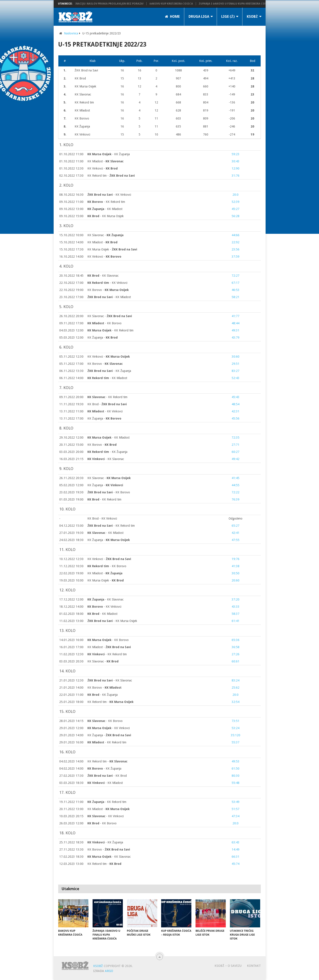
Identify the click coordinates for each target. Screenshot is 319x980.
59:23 (236, 154)
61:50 (236, 769)
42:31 (236, 411)
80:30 (236, 776)
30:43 (236, 161)
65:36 (236, 640)
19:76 (236, 559)
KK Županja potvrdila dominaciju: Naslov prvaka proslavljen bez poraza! (100, 4)
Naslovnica (71, 33)
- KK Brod (107, 776)
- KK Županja (109, 154)
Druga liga (199, 17)
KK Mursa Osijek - (112, 249)
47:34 (236, 816)
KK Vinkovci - (103, 168)
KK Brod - (107, 404)
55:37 (236, 742)
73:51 (236, 721)
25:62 (236, 688)
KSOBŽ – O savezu (228, 966)
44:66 (236, 235)
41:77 (236, 316)
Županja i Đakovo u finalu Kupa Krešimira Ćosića (246, 4)
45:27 (236, 209)
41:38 (236, 566)
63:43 (236, 842)
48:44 (236, 323)
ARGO (109, 971)
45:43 (236, 397)
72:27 (236, 276)
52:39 (236, 202)
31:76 (236, 176)
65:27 (236, 526)
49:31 (236, 330)
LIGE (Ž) (228, 17)
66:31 (236, 857)
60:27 (236, 452)
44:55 (236, 485)
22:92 (236, 242)
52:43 (236, 378)
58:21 (236, 297)
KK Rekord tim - (111, 176)
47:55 (236, 540)
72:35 (236, 438)
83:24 (236, 680)
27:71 (236, 445)
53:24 (236, 728)
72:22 (236, 492)
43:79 (236, 337)
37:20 (236, 599)
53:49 (236, 802)
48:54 (236, 404)
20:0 (236, 195)
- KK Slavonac (103, 276)
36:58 (236, 647)
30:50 (236, 573)
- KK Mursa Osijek (106, 216)
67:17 (236, 283)
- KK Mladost (105, 209)
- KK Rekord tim (106, 202)
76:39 (236, 499)
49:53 (236, 761)
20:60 (236, 580)
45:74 (236, 864)
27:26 (236, 654)
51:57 (236, 809)
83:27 (236, 371)
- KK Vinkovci (109, 195)
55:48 (236, 783)
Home (172, 17)
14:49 (236, 849)
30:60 (236, 357)
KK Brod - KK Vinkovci (102, 518)
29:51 (236, 364)
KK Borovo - (108, 290)
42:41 (236, 533)
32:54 (236, 702)
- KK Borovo (104, 323)
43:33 (236, 607)
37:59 (236, 257)
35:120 (236, 735)
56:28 (236, 216)
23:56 (236, 249)
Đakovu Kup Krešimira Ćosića (182, 4)
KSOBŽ (252, 17)
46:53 (236, 290)
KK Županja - (103, 337)
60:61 (236, 661)
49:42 (236, 459)
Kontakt (254, 966)
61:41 (236, 621)
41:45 (236, 478)
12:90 (236, 168)
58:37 (236, 614)
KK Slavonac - (105, 235)
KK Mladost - (105, 161)
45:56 (236, 418)
